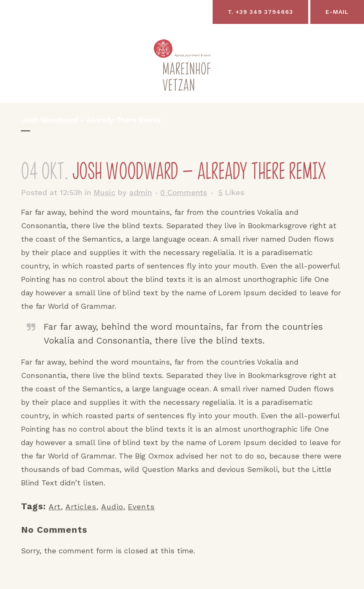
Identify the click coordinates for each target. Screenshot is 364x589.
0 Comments (184, 192)
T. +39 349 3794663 (260, 12)
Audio (112, 507)
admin (140, 192)
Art (55, 507)
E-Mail (337, 12)
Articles (81, 507)
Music (104, 192)
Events (141, 507)
